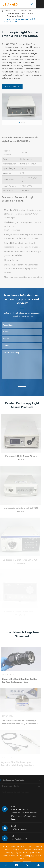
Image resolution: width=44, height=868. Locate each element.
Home (7, 11)
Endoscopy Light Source (17, 16)
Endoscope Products (22, 11)
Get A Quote (12, 87)
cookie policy (29, 856)
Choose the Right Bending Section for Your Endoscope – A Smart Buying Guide (19, 681)
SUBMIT (22, 387)
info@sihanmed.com (20, 829)
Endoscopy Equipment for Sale (20, 14)
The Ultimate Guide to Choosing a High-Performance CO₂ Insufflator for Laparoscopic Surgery (20, 723)
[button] (19, 121)
